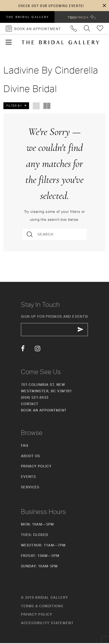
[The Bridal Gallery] (60, 43)
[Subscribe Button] (83, 330)
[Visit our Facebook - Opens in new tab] (23, 349)
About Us (31, 457)
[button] (104, 6)
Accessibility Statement (47, 624)
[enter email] (56, 330)
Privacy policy (37, 615)
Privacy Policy (36, 467)
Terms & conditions (42, 607)
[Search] (55, 235)
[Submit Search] (30, 235)
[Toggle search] (87, 29)
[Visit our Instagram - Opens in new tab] (38, 349)
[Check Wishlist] (100, 29)
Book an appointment (44, 411)
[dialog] (54, 6)
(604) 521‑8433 (35, 398)
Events (28, 478)
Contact (30, 405)
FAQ (25, 446)
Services (30, 488)
